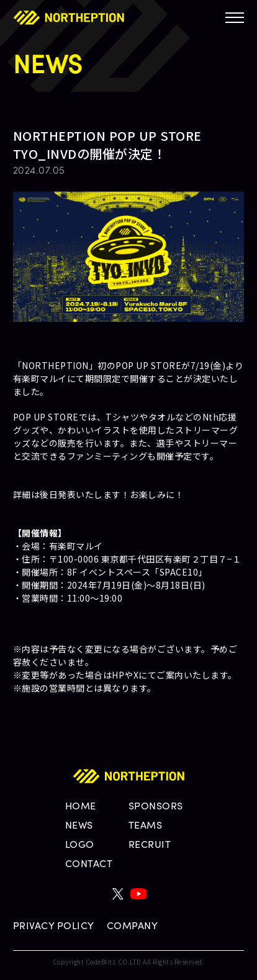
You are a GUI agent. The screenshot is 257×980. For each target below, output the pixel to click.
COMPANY (133, 925)
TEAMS (146, 825)
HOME (81, 805)
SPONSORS (156, 805)
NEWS (79, 825)
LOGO (80, 844)
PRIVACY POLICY (54, 925)
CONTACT (89, 863)
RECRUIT (150, 844)
